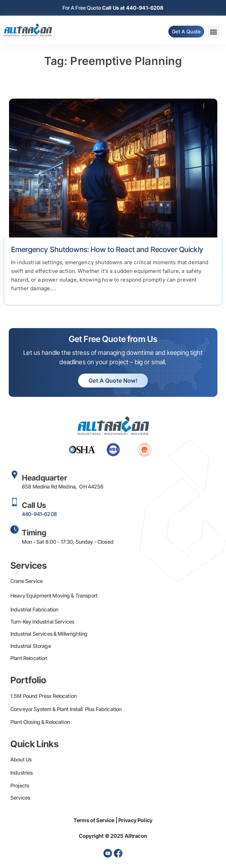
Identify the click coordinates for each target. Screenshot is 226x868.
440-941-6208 (39, 514)
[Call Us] (15, 502)
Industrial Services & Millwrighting (49, 634)
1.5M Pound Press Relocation (44, 696)
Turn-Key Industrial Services (42, 622)
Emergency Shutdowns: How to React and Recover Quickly (107, 249)
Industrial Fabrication (34, 610)
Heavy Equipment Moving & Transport (54, 596)
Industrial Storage (31, 646)
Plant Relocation (29, 658)
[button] (213, 32)
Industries (22, 773)
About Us (21, 759)
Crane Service (27, 581)
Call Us (34, 505)
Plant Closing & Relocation (40, 722)
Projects (20, 786)
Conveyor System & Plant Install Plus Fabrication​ (66, 709)
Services (20, 798)
